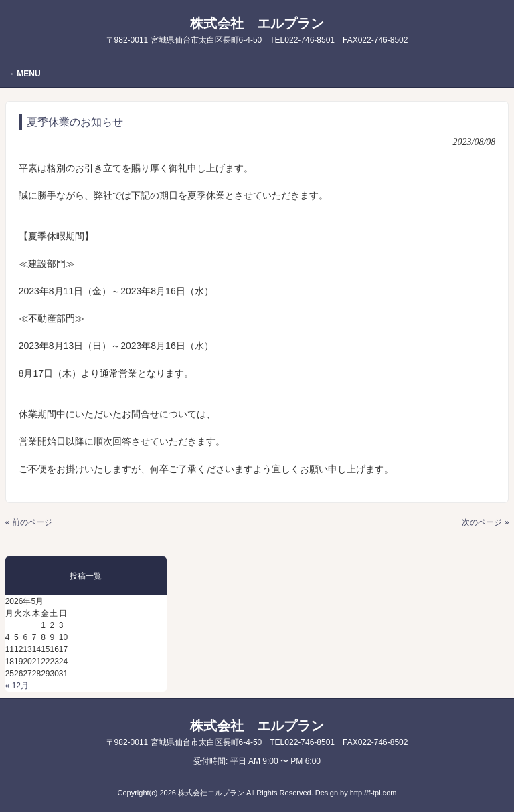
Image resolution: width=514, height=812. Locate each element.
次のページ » (485, 522)
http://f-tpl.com (373, 793)
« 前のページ (29, 522)
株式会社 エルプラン (257, 30)
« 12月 (17, 686)
